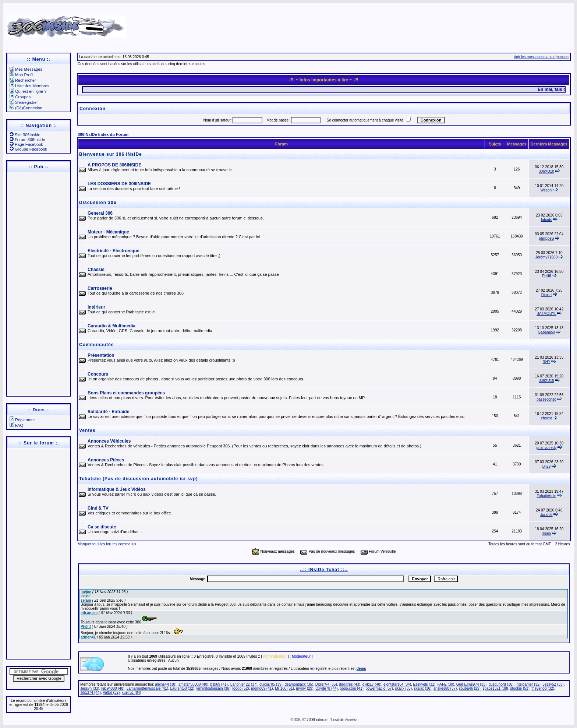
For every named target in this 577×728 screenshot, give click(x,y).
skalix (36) (404, 688)
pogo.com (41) (351, 688)
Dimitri (546, 295)
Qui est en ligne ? (28, 91)
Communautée (96, 345)
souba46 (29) (470, 688)
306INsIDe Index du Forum (103, 134)
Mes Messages (26, 69)
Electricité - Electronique (114, 251)
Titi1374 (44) (91, 692)
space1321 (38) (495, 688)
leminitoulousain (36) (213, 688)
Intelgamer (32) (528, 684)
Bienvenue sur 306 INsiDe (111, 154)
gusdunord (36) (501, 684)
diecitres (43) (350, 684)
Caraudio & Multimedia (111, 326)
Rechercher (23, 80)
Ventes (87, 430)
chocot (546, 418)
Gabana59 (547, 332)
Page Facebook (26, 144)
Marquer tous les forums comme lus (107, 544)
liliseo (546, 533)
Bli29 (546, 466)
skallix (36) (423, 688)
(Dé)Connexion (26, 108)
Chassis (96, 270)
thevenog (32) (543, 688)
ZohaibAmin (546, 496)
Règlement (22, 420)
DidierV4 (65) (326, 684)
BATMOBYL (546, 314)
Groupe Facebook (28, 149)
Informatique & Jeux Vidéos (117, 489)
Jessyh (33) (90, 688)
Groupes (20, 97)
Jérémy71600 (547, 257)
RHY (546, 362)
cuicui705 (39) (271, 684)
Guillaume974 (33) (471, 684)
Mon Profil (22, 75)
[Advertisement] (376, 24)
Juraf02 (546, 515)
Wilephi (547, 190)
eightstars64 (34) (397, 684)
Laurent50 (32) (183, 688)
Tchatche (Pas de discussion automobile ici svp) (139, 479)
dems (361, 669)
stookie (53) (520, 688)
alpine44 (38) (166, 684)
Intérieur (96, 307)
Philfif (546, 276)
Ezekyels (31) (424, 684)
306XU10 (546, 171)
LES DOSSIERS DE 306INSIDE (119, 184)
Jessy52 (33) (553, 684)
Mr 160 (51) (284, 688)
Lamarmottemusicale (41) (147, 688)
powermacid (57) (379, 688)
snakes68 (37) (445, 688)
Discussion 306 (98, 203)
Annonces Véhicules (109, 441)
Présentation (101, 355)
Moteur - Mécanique (108, 232)
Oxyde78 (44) (327, 688)
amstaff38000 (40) (193, 684)
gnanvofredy (546, 448)
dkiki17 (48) (372, 684)
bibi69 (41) (219, 684)
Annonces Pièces (106, 460)
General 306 (100, 213)
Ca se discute (102, 527)
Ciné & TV (98, 508)
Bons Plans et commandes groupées (126, 393)
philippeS (546, 238)
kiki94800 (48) (113, 688)
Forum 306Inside (27, 140)
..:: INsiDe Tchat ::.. (324, 570)
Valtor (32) (111, 692)
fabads (546, 220)
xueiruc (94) (132, 692)
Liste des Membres (29, 86)
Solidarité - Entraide (108, 412)
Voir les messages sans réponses (541, 57)
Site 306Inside (25, 135)
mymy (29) (305, 688)
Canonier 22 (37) (243, 684)
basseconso (546, 399)
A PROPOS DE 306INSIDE (114, 165)
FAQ (16, 425)
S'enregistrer (24, 102)
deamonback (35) (299, 684)
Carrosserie (100, 288)
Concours (98, 374)
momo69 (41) (262, 688)
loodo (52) (241, 688)
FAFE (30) (446, 684)
